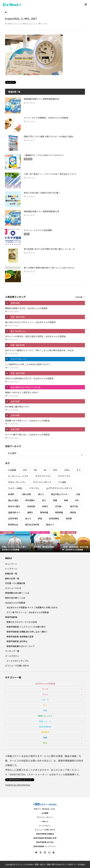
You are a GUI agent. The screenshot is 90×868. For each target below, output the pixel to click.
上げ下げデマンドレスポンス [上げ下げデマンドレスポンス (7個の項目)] (59, 488)
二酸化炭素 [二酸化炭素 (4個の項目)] (26, 494)
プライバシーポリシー (45, 817)
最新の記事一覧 (12, 578)
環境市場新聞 (11, 617)
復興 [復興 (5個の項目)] (66, 500)
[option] (15, 542)
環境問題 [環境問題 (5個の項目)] (59, 512)
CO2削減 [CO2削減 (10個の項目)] (12, 470)
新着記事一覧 (11, 574)
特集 (45, 711)
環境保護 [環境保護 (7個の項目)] (44, 512)
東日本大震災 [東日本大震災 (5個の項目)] (14, 506)
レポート (45, 700)
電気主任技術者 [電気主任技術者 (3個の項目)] (32, 524)
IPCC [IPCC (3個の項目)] (55, 470)
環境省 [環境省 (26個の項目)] (73, 512)
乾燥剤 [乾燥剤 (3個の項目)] (11, 494)
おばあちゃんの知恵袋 (15, 603)
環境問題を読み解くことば (17, 593)
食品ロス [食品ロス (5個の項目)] (50, 524)
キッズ (45, 689)
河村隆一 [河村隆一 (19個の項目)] (59, 506)
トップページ (11, 569)
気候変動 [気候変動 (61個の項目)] (31, 506)
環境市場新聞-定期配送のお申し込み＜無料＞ (27, 632)
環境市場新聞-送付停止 (17, 641)
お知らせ (45, 821)
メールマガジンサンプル (18, 661)
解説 (45, 743)
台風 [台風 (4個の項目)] (78, 494)
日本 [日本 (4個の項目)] (77, 500)
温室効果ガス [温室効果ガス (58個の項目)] (14, 512)
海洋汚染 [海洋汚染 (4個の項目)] (74, 506)
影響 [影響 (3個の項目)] (55, 500)
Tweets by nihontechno (18, 785)
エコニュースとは (13, 588)
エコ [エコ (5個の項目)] (78, 470)
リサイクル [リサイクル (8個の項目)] (34, 488)
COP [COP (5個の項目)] (25, 470)
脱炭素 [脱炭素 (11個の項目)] (69, 518)
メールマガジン (12, 656)
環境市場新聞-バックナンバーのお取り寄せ (26, 627)
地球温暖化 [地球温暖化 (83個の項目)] (30, 500)
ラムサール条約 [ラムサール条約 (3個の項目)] (15, 488)
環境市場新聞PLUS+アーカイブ (21, 646)
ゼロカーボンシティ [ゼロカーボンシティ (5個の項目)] (17, 482)
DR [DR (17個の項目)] (35, 470)
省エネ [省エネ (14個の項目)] (28, 518)
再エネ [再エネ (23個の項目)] (41, 494)
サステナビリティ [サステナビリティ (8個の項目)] (43, 476)
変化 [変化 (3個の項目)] (44, 500)
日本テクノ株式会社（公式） (45, 809)
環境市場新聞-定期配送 (45, 834)
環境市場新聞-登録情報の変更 (20, 637)
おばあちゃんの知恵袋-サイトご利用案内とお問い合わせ (32, 607)
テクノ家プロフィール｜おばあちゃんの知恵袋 (28, 612)
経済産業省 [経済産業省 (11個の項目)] (54, 518)
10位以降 (79, 297)
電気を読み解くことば (15, 598)
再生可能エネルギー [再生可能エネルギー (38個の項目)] (60, 494)
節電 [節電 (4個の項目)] (40, 518)
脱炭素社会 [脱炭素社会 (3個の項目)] (13, 524)
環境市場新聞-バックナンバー (45, 846)
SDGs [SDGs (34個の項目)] (67, 470)
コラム (45, 694)
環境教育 (45, 732)
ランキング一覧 (12, 651)
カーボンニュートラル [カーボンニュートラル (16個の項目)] (18, 476)
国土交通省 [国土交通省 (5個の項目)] (13, 500)
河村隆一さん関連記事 (15, 583)
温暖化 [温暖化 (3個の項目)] (30, 512)
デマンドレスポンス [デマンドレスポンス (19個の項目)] (42, 482)
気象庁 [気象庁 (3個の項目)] (45, 506)
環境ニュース (45, 721)
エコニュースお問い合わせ (17, 666)
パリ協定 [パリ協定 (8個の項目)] (62, 482)
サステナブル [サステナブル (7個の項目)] (64, 476)
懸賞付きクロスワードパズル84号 (22, 622)
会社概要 (45, 813)
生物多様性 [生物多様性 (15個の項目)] (13, 518)
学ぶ (45, 705)
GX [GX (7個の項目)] (45, 470)
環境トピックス (45, 716)
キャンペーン (11, 564)
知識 (45, 737)
